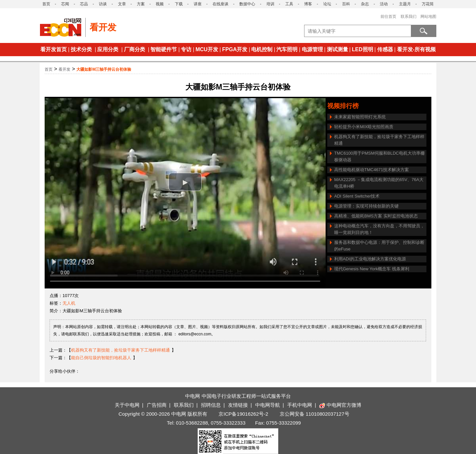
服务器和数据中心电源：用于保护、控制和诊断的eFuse (379, 246)
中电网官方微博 (340, 405)
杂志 (365, 4)
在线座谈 (220, 4)
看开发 (64, 69)
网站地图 (428, 17)
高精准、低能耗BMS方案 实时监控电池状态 (376, 216)
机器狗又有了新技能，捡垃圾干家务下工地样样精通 (379, 140)
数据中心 (247, 4)
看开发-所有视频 (416, 49)
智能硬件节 (164, 49)
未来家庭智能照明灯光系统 (360, 117)
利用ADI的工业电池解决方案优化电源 (370, 259)
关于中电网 (127, 405)
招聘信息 (211, 405)
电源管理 (312, 49)
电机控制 (262, 49)
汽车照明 (287, 49)
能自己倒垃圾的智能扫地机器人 (101, 358)
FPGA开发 (235, 49)
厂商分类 (135, 49)
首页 (46, 4)
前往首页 (388, 17)
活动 (384, 4)
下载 (179, 4)
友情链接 (238, 405)
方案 (141, 4)
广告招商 (157, 405)
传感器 (385, 49)
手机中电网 (300, 405)
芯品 (84, 4)
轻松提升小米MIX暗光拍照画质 (364, 127)
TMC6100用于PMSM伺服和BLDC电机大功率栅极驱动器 (379, 156)
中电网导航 (268, 405)
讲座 (198, 4)
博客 (308, 4)
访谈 (103, 4)
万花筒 (428, 4)
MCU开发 (207, 49)
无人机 (69, 303)
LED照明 (363, 49)
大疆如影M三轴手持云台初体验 (104, 69)
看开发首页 (54, 49)
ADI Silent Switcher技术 (357, 196)
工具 (289, 4)
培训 (270, 4)
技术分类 (81, 49)
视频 (160, 4)
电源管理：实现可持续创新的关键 (366, 206)
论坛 (327, 4)
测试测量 (337, 49)
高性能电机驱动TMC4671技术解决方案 (372, 170)
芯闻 (65, 4)
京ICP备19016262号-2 (243, 414)
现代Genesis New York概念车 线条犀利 (372, 269)
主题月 (405, 4)
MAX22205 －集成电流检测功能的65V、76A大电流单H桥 (379, 183)
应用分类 (108, 49)
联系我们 (409, 17)
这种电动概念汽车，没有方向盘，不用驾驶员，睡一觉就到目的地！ (379, 229)
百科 (346, 4)
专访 (186, 49)
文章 (122, 4)
